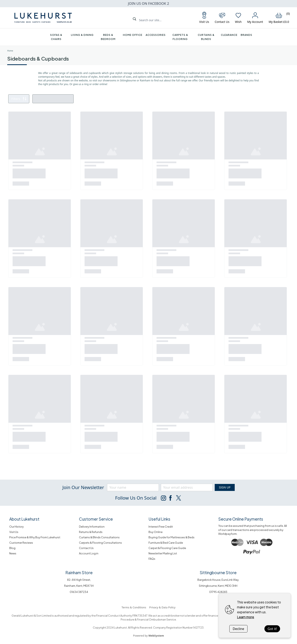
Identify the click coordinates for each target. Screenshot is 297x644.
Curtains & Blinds (206, 37)
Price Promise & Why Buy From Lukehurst (35, 537)
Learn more (246, 617)
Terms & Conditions (134, 607)
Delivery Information (92, 527)
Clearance (229, 35)
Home (10, 51)
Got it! (272, 629)
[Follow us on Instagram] (163, 498)
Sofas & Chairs (56, 37)
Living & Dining (82, 35)
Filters (19, 99)
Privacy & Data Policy (162, 607)
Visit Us (14, 532)
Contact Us (86, 548)
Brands (246, 35)
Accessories (156, 35)
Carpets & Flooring (180, 37)
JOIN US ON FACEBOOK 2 (148, 3)
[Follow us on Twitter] (178, 498)
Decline (238, 629)
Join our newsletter (83, 487)
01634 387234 (79, 592)
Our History (16, 527)
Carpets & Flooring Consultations (100, 543)
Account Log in (89, 553)
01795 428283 (218, 592)
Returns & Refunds (91, 532)
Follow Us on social (136, 498)
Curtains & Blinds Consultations (99, 537)
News (13, 553)
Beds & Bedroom (108, 37)
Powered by (148, 636)
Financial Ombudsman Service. (157, 619)
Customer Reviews (21, 543)
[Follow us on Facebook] (171, 498)
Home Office (133, 35)
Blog (12, 548)
